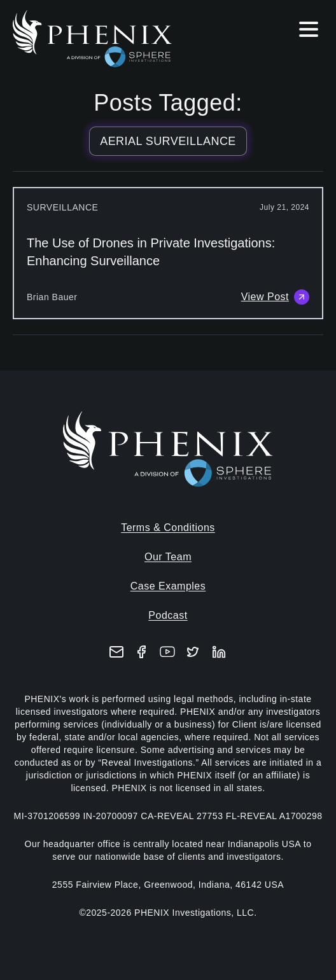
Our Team (168, 557)
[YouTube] (167, 652)
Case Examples (168, 586)
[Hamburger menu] (309, 32)
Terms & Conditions (168, 528)
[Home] (103, 39)
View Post (275, 297)
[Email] (116, 652)
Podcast (168, 615)
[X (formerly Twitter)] (193, 652)
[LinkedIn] (219, 652)
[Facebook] (142, 652)
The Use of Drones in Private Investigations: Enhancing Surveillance (151, 252)
